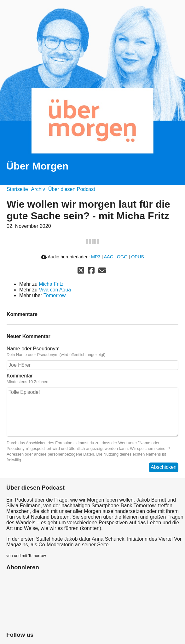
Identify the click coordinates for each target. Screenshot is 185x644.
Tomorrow (55, 295)
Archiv (38, 189)
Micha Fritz (51, 284)
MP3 (96, 257)
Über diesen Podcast (72, 189)
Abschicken (164, 467)
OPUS (138, 257)
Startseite (17, 189)
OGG (122, 257)
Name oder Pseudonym (33, 349)
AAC (108, 257)
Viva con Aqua (55, 290)
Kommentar (20, 376)
